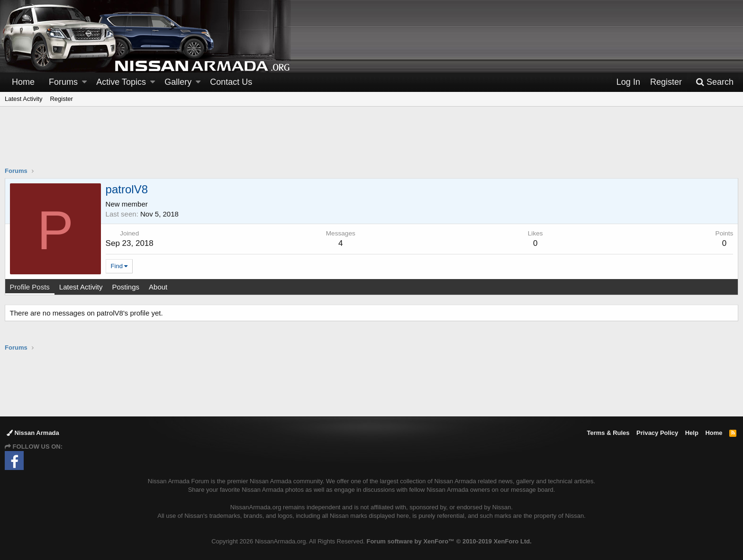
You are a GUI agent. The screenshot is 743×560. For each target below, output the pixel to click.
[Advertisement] (371, 143)
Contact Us (231, 82)
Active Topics (121, 82)
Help (692, 433)
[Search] (715, 82)
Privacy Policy (657, 433)
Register (61, 99)
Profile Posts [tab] (30, 287)
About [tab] (158, 287)
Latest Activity (23, 99)
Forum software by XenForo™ (449, 541)
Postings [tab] (126, 287)
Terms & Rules (608, 433)
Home (23, 82)
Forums (63, 82)
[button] (84, 82)
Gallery (178, 82)
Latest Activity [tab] (81, 287)
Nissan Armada (33, 433)
